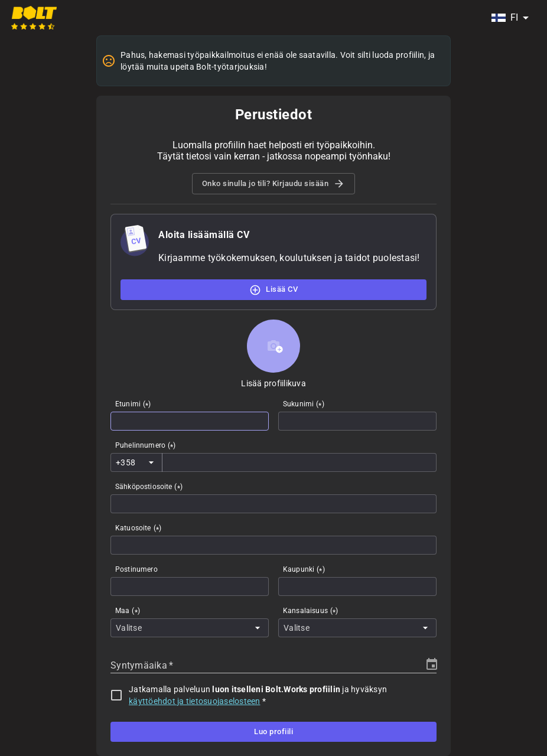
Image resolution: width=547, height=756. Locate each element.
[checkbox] (116, 695)
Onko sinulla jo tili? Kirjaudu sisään (274, 184)
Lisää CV (273, 289)
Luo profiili (273, 732)
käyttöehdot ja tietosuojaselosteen (195, 701)
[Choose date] (432, 664)
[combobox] (510, 18)
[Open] (151, 462)
